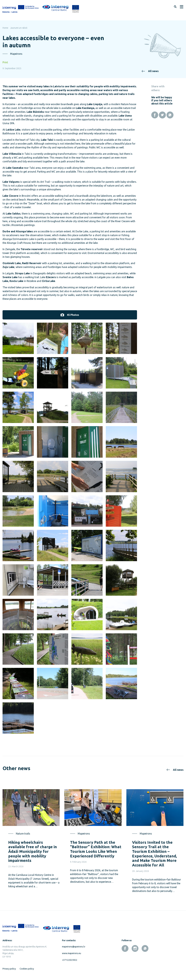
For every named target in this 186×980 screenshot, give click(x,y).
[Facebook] (155, 115)
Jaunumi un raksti (19, 28)
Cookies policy (27, 969)
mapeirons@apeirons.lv (74, 947)
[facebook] (125, 948)
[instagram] (135, 948)
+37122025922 (70, 960)
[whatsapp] (145, 948)
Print (5, 62)
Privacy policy (9, 969)
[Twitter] (162, 115)
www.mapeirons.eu (72, 953)
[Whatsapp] (170, 115)
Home (5, 28)
